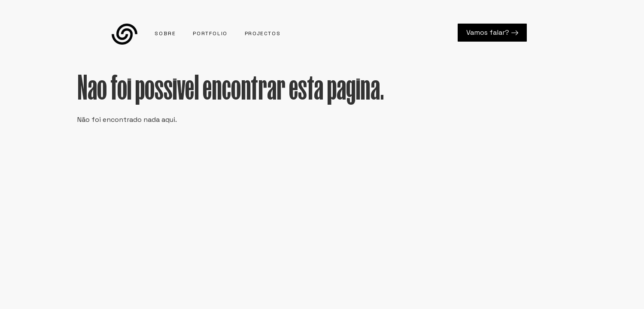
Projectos (263, 33)
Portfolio (210, 33)
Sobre (165, 33)
